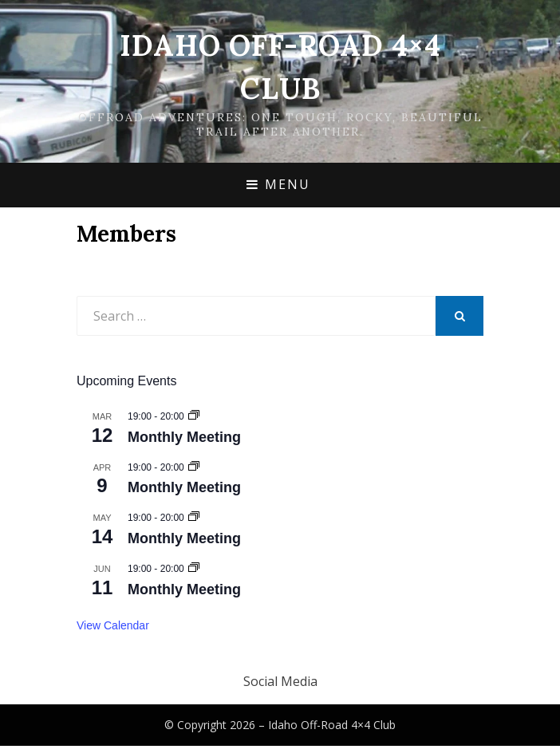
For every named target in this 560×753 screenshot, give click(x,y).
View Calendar (113, 625)
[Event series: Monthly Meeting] (194, 416)
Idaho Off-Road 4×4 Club (332, 725)
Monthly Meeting (184, 437)
